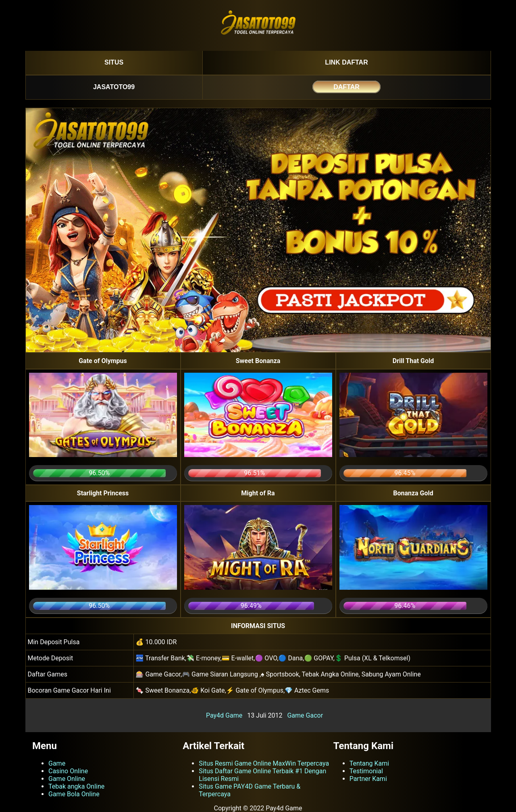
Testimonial (366, 771)
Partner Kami (368, 779)
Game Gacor (305, 715)
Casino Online (68, 771)
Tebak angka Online (76, 786)
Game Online (67, 779)
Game (57, 763)
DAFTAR (346, 87)
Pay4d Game (224, 715)
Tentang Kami (369, 763)
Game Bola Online (74, 794)
